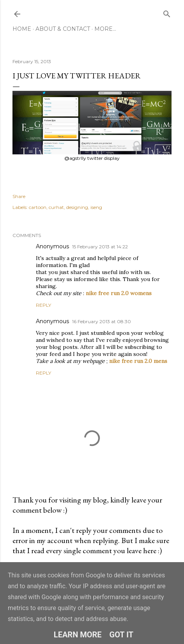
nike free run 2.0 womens (119, 293)
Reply (43, 305)
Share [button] (19, 196)
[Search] (167, 12)
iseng (96, 207)
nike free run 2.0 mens (138, 361)
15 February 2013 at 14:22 (100, 247)
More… (105, 29)
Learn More (78, 635)
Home (22, 29)
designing (77, 207)
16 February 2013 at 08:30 (102, 321)
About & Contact (63, 29)
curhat (56, 207)
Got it (122, 635)
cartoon (38, 207)
